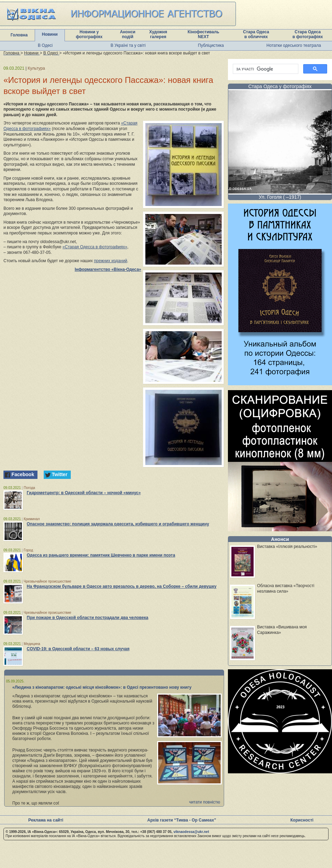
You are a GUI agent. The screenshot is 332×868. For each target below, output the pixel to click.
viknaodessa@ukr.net (191, 832)
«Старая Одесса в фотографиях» (95, 247)
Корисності (302, 820)
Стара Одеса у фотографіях (280, 86)
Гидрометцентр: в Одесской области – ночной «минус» (84, 493)
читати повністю (205, 802)
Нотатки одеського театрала (294, 45)
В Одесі (45, 45)
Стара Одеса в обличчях (256, 34)
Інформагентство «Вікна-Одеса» (108, 269)
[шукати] (265, 69)
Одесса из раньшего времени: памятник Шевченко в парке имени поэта (101, 555)
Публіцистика (211, 45)
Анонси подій (128, 34)
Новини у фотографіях (89, 34)
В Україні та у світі (128, 45)
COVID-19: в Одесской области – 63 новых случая (78, 649)
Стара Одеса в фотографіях (308, 34)
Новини (50, 34)
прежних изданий (111, 261)
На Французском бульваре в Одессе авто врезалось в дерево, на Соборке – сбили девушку (122, 586)
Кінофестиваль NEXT (203, 34)
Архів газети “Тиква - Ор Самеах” (181, 820)
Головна (19, 35)
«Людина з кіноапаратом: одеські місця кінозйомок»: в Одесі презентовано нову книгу (102, 687)
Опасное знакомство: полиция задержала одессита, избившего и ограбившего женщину (118, 524)
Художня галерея (158, 34)
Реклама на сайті (46, 820)
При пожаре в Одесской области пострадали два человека (87, 618)
